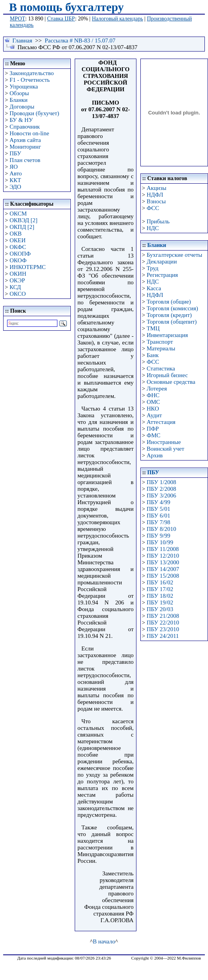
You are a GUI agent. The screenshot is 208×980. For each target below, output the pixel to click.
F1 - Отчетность (29, 80)
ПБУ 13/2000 (163, 562)
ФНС (153, 395)
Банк (153, 355)
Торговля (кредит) (169, 315)
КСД (15, 287)
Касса (154, 288)
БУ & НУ (21, 120)
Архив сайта (25, 140)
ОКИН (18, 274)
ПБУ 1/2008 (161, 482)
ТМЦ (153, 328)
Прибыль (158, 221)
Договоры (22, 107)
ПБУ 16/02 (160, 582)
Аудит (154, 415)
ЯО (14, 167)
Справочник (25, 127)
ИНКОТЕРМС (28, 267)
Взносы (156, 201)
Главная (22, 41)
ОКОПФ (20, 254)
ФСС (153, 208)
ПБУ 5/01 (158, 509)
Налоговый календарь (118, 19)
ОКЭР (17, 280)
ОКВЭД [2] (23, 220)
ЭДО (15, 187)
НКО (153, 409)
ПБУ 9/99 (158, 536)
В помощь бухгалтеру (66, 7)
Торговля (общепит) (172, 322)
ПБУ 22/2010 (163, 623)
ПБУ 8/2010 (161, 529)
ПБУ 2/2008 (161, 489)
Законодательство (31, 73)
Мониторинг (25, 147)
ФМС (154, 435)
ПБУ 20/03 (160, 609)
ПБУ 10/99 (160, 542)
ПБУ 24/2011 (163, 636)
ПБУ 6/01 (158, 516)
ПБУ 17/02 (160, 589)
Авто (16, 173)
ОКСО (17, 294)
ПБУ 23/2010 (163, 629)
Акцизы (156, 188)
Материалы (161, 348)
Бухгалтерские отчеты (174, 255)
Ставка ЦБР (61, 19)
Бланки (18, 100)
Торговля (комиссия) (172, 308)
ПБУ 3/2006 (161, 496)
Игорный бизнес (167, 375)
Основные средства (171, 382)
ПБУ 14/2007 (163, 569)
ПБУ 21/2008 (163, 616)
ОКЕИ (17, 240)
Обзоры (19, 93)
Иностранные (164, 442)
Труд (153, 268)
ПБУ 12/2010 (163, 556)
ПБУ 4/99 (158, 502)
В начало (104, 941)
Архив (155, 455)
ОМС (153, 402)
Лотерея (157, 389)
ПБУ (15, 153)
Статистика (161, 368)
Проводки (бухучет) (34, 113)
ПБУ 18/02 (160, 596)
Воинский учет (166, 449)
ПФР (153, 429)
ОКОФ (18, 260)
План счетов (25, 160)
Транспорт (160, 342)
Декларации (162, 262)
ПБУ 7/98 (158, 522)
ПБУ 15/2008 (163, 576)
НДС (153, 228)
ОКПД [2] (22, 227)
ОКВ (16, 234)
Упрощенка (24, 87)
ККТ (15, 180)
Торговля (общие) (169, 302)
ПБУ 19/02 (160, 602)
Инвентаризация (167, 335)
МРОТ (17, 19)
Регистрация (162, 275)
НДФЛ (155, 195)
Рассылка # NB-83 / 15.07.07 (80, 41)
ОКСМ (18, 214)
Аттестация (161, 422)
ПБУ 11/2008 (163, 549)
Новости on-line (29, 133)
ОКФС (18, 247)
